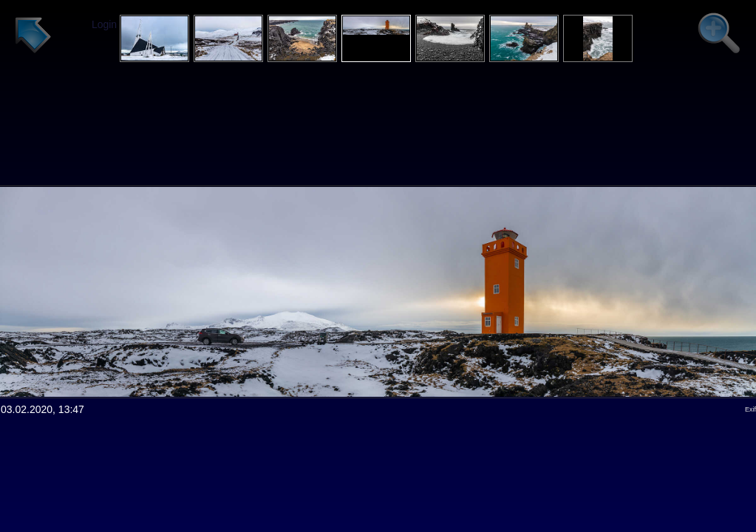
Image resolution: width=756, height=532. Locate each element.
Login (104, 24)
